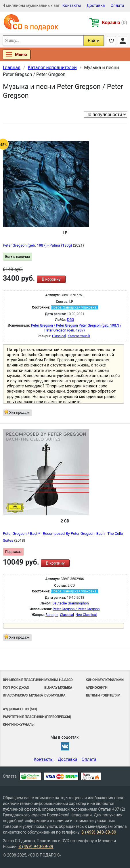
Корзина (115, 23)
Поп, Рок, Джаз (16, 688)
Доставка (96, 5)
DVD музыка (55, 695)
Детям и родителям (103, 695)
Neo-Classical (86, 615)
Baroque (52, 615)
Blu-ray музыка (58, 688)
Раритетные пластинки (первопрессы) (37, 717)
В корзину (51, 279)
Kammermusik (79, 336)
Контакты (72, 5)
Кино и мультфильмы (105, 680)
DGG (70, 320)
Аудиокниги (96, 688)
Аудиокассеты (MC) (20, 709)
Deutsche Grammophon (70, 603)
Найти (94, 41)
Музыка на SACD (58, 680)
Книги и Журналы (19, 725)
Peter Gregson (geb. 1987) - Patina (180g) (38, 245)
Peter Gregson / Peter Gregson (55, 325)
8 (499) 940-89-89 (99, 832)
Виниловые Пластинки (23, 680)
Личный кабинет (123, 41)
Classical (59, 336)
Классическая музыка (23, 695)
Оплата (117, 5)
